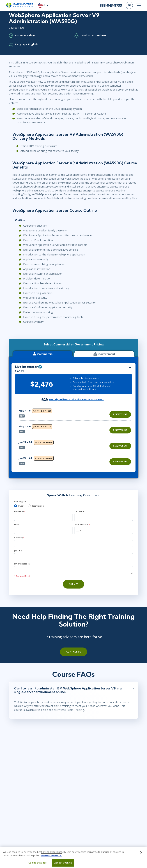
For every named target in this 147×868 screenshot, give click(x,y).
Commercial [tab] (43, 354)
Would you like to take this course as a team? (76, 399)
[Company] (73, 544)
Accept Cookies (63, 863)
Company (19, 538)
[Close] (141, 852)
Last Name (80, 511)
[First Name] (43, 517)
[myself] (16, 506)
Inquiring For (20, 502)
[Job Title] (73, 557)
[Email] (43, 530)
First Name (20, 511)
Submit (73, 584)
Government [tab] (104, 354)
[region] (76, 437)
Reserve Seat (120, 414)
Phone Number (82, 525)
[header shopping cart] (129, 5)
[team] (29, 506)
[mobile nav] (139, 5)
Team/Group (38, 506)
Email (17, 525)
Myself (21, 506)
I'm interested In (22, 564)
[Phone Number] (104, 530)
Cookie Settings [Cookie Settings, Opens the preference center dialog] (37, 863)
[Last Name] (104, 517)
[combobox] (79, 530)
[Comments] (73, 570)
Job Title (18, 551)
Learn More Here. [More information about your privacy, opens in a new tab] (51, 855)
